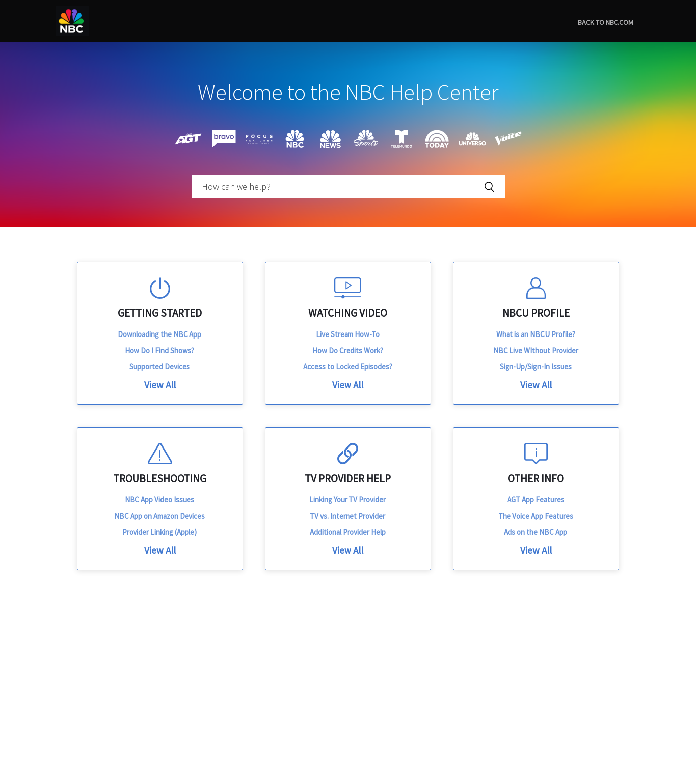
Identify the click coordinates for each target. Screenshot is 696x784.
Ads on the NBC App (536, 532)
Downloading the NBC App (159, 334)
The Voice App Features (536, 516)
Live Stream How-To (348, 334)
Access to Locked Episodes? (348, 367)
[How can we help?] (348, 186)
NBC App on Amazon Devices (159, 516)
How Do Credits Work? (348, 350)
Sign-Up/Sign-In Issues (536, 367)
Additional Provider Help (348, 532)
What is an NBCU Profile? (536, 334)
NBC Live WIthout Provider (536, 350)
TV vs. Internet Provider (347, 516)
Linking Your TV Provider (347, 500)
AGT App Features (536, 500)
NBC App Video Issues (159, 500)
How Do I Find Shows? (159, 350)
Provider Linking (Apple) (159, 532)
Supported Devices (159, 367)
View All (160, 385)
